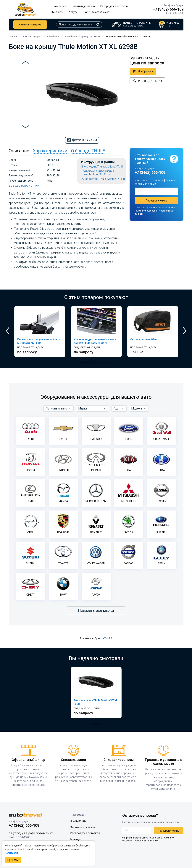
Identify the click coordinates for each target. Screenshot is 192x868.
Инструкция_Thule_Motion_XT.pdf (102, 167)
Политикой (11, 853)
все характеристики (24, 185)
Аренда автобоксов (97, 12)
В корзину (143, 71)
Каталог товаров (30, 24)
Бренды (76, 839)
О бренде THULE (88, 151)
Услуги (74, 12)
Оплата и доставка (83, 6)
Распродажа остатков (114, 6)
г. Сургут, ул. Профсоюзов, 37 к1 (31, 833)
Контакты (57, 12)
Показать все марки (96, 610)
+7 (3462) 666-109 (168, 9)
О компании (59, 6)
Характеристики (50, 151)
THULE (108, 638)
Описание (19, 151)
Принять (13, 860)
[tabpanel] (40, 332)
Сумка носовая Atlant (144, 339)
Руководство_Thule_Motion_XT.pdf (103, 179)
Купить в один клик (147, 81)
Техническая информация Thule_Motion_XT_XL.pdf (97, 173)
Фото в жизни (82, 140)
